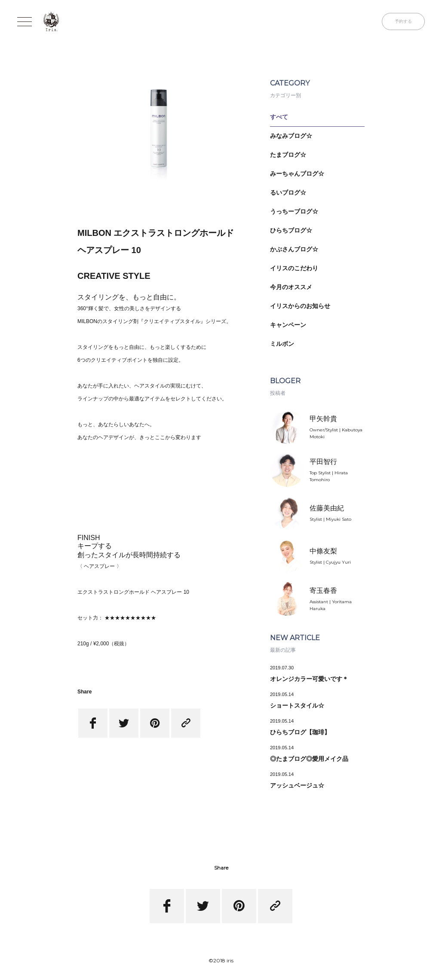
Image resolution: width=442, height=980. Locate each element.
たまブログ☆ (288, 155)
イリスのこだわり (294, 268)
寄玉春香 (323, 591)
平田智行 (323, 462)
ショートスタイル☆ (297, 705)
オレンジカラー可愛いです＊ (309, 679)
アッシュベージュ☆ (297, 785)
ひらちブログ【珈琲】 (300, 732)
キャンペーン (288, 325)
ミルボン (282, 344)
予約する (403, 21)
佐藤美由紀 (327, 508)
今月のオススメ (291, 287)
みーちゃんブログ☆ (297, 174)
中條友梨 (323, 551)
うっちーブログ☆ (294, 211)
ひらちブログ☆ (291, 230)
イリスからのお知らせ (300, 306)
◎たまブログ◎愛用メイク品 (309, 759)
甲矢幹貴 (323, 419)
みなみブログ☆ (291, 136)
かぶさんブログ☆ (294, 249)
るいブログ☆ (288, 192)
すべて (279, 117)
